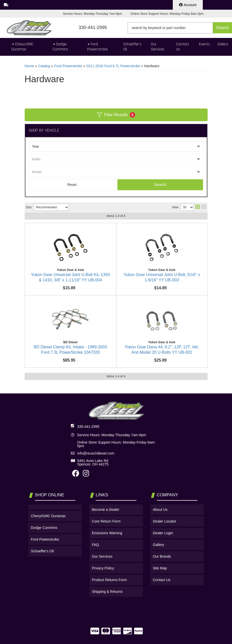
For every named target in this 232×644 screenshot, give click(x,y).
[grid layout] (198, 207)
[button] (180, 28)
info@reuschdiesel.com (96, 500)
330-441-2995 (88, 474)
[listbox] (116, 146)
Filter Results (116, 115)
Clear (72, 185)
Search (160, 184)
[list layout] (204, 207)
